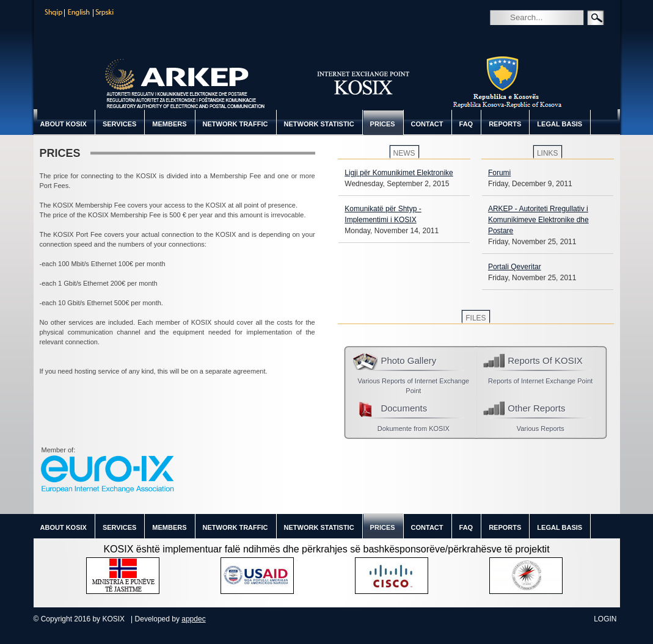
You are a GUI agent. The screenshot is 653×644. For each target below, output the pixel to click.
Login (605, 619)
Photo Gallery (408, 360)
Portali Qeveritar (515, 267)
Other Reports (536, 408)
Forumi (499, 173)
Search (498, 35)
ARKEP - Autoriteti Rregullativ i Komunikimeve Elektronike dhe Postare (538, 220)
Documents (404, 408)
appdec (193, 619)
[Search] (554, 17)
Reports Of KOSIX (545, 360)
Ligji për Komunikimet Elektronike (399, 173)
